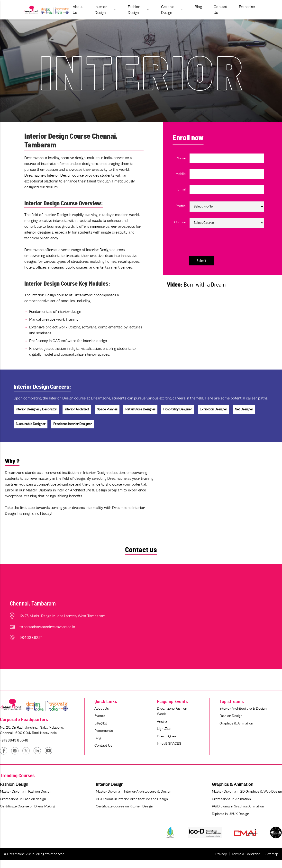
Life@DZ (101, 723)
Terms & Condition (246, 854)
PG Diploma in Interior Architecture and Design (132, 799)
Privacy (221, 854)
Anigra (162, 721)
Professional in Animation (231, 799)
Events (100, 716)
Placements (104, 731)
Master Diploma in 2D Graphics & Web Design (247, 791)
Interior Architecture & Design (243, 709)
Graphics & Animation (236, 723)
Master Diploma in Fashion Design (26, 791)
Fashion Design (231, 716)
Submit (201, 260)
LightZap (164, 729)
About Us (102, 709)
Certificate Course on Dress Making (28, 806)
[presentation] (224, 241)
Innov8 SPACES (169, 744)
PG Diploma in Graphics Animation (238, 806)
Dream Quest (167, 736)
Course (180, 222)
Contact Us (103, 746)
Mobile (181, 174)
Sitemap (272, 854)
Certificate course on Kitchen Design (124, 806)
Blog (98, 738)
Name (181, 158)
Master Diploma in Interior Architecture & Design (134, 791)
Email (182, 189)
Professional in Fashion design (23, 799)
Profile (181, 206)
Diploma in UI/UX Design (231, 814)
